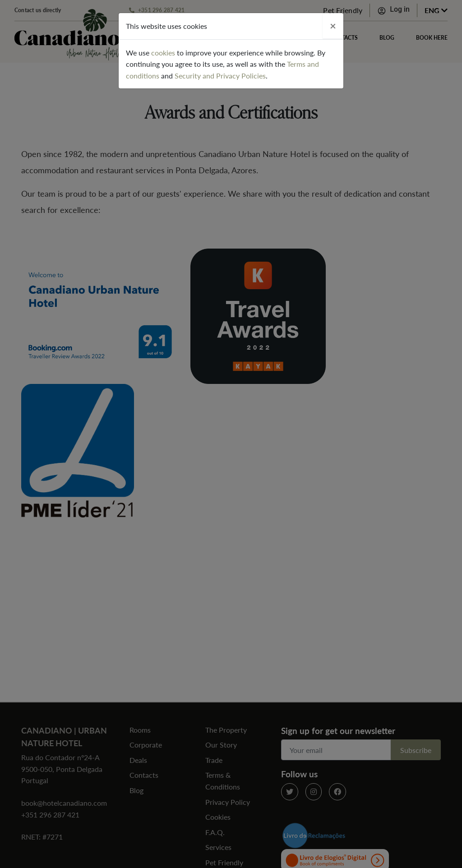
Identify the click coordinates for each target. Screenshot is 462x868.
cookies (163, 53)
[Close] (333, 26)
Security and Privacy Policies (220, 76)
